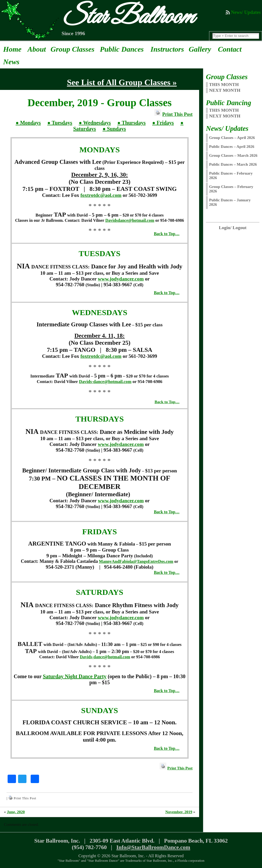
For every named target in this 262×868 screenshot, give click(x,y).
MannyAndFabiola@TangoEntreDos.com (136, 561)
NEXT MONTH (225, 90)
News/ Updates (246, 12)
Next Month (225, 116)
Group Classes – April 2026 (232, 138)
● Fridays (163, 123)
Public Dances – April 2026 (232, 147)
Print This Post (177, 114)
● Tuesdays (60, 123)
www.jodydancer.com (121, 279)
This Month (224, 110)
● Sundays (114, 129)
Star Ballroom (127, 17)
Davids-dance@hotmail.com (105, 382)
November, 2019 (179, 812)
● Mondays (28, 123)
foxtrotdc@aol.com (101, 195)
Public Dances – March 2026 (233, 164)
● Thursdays (132, 123)
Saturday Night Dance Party (75, 676)
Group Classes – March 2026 (233, 155)
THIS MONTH (224, 85)
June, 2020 (16, 812)
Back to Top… (167, 234)
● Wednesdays (95, 123)
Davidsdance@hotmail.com (130, 220)
